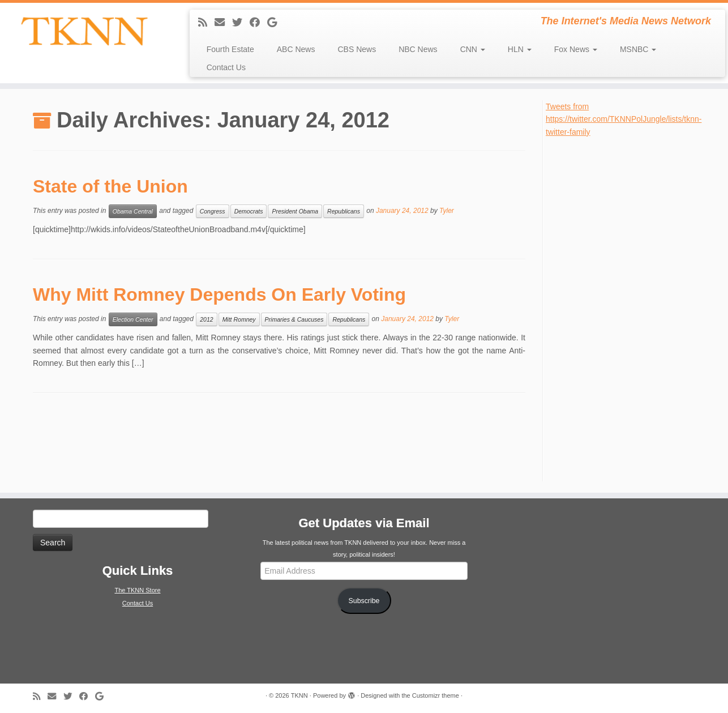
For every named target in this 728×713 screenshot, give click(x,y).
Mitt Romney (239, 319)
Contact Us (226, 67)
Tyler (447, 211)
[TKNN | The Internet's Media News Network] (84, 31)
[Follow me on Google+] (276, 23)
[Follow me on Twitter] (241, 23)
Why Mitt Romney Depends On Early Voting (219, 294)
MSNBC (638, 49)
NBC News (418, 49)
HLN (520, 49)
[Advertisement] (631, 308)
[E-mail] (223, 23)
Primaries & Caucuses (294, 319)
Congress (213, 211)
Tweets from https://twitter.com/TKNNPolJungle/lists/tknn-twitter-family (624, 119)
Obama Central (133, 211)
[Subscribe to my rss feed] (206, 23)
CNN (473, 49)
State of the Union (110, 186)
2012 (206, 319)
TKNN (299, 695)
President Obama (295, 211)
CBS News (357, 49)
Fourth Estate (230, 49)
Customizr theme (436, 695)
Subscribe (364, 601)
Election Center (133, 319)
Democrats (249, 211)
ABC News (296, 49)
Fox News (576, 49)
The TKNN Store (137, 590)
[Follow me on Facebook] (258, 23)
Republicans (344, 211)
